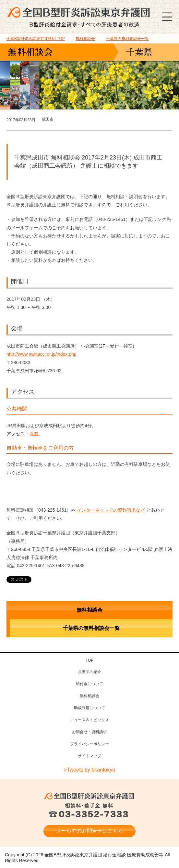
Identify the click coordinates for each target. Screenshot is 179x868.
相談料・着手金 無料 (89, 811)
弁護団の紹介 (89, 672)
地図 (34, 434)
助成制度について (89, 708)
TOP (36, 39)
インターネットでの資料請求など (110, 510)
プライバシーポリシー (89, 744)
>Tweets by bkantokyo (90, 770)
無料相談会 (89, 610)
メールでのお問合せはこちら (89, 831)
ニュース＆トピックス (89, 720)
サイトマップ (89, 756)
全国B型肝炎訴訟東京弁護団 (89, 796)
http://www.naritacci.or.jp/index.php (42, 354)
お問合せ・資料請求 (89, 732)
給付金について (89, 684)
